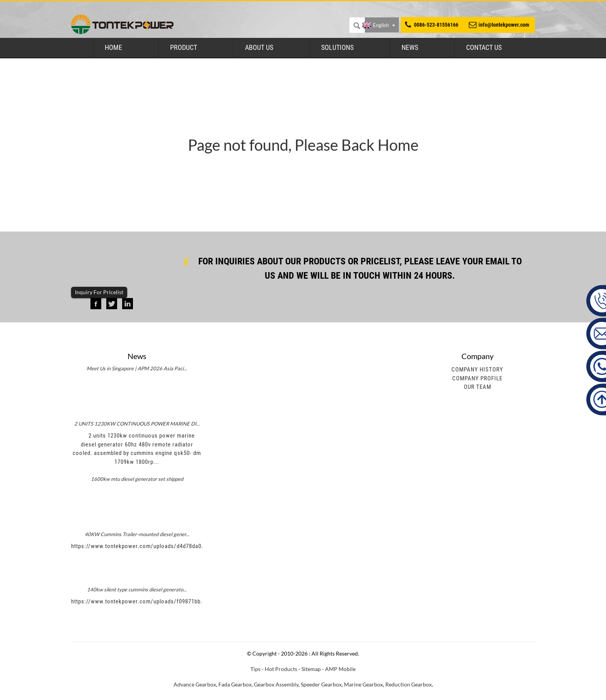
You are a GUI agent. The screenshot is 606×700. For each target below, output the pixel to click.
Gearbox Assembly (276, 684)
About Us (259, 47)
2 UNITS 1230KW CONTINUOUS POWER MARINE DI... (137, 424)
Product (184, 47)
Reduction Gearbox (409, 684)
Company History (477, 370)
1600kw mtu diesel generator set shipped (137, 479)
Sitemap (311, 669)
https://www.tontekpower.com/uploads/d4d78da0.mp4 (143, 546)
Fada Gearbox (235, 684)
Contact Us (484, 47)
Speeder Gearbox (321, 684)
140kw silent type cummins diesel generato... (137, 589)
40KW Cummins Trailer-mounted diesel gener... (137, 534)
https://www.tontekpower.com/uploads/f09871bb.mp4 (142, 601)
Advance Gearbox (195, 684)
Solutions (337, 47)
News (410, 47)
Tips (255, 669)
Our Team (477, 387)
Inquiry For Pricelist (99, 292)
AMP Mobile (340, 669)
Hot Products (281, 669)
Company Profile (477, 378)
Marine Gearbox (363, 684)
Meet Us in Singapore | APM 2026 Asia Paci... (137, 368)
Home (113, 47)
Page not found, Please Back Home (303, 145)
